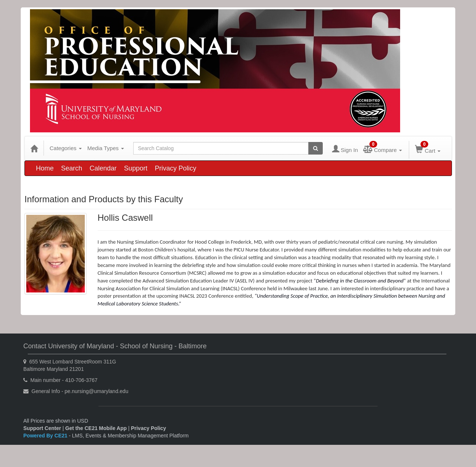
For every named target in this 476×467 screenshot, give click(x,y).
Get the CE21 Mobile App (96, 428)
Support (136, 168)
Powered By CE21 (46, 436)
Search (72, 168)
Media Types (106, 148)
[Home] (34, 148)
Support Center (42, 428)
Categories (66, 148)
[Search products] (316, 148)
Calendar (103, 168)
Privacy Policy (175, 168)
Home (45, 168)
